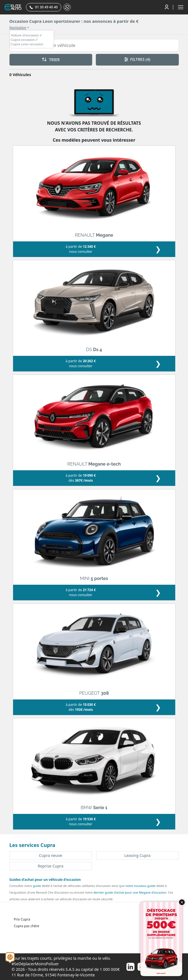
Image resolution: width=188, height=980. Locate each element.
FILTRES (137, 59)
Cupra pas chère (27, 926)
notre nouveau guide (140, 886)
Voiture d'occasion (25, 35)
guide (37, 886)
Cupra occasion (23, 40)
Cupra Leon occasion (27, 44)
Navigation (18, 28)
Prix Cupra (22, 919)
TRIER (51, 60)
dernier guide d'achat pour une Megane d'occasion (130, 892)
